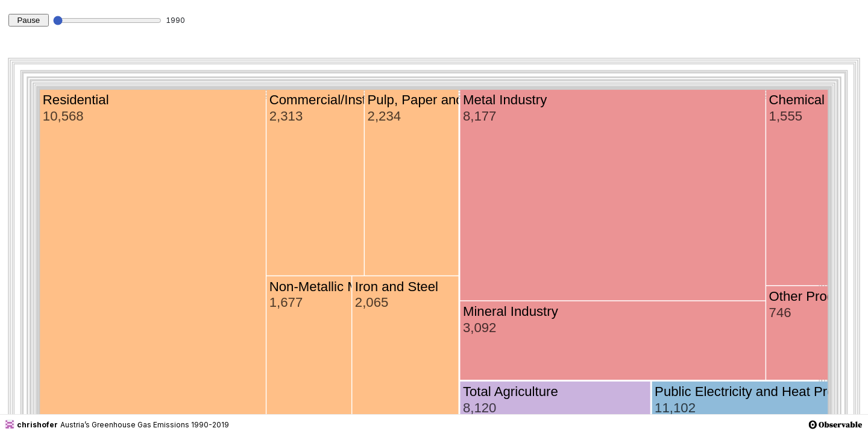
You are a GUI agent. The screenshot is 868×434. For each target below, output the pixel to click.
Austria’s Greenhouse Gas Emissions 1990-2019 (145, 425)
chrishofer (31, 424)
